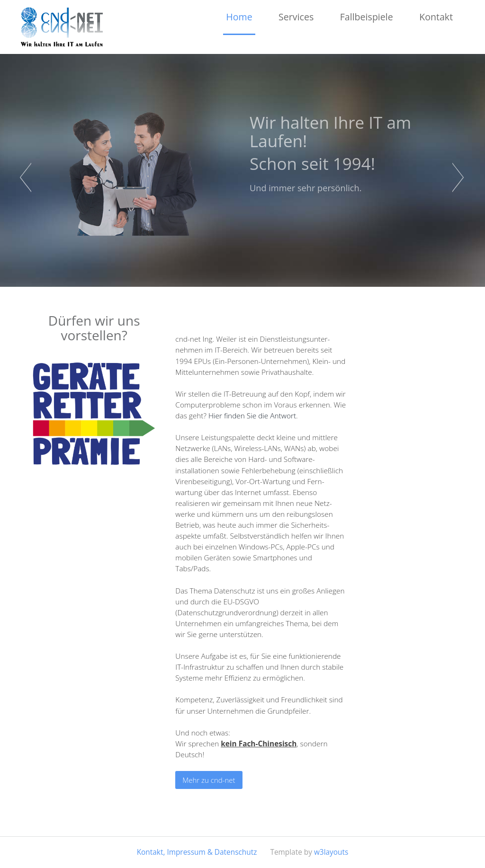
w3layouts (331, 852)
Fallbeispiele (367, 17)
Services (296, 17)
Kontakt (436, 17)
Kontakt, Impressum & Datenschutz (197, 852)
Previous (26, 177)
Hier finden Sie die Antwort (252, 416)
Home (239, 17)
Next (459, 177)
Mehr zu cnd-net (209, 780)
